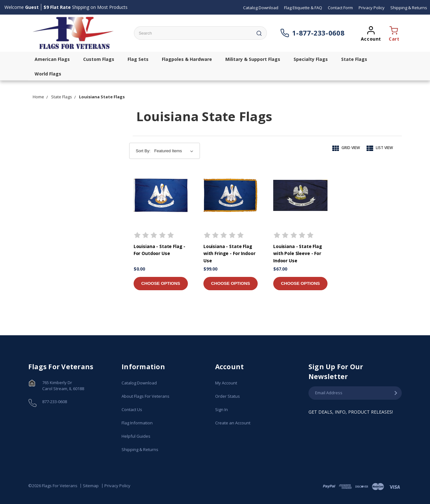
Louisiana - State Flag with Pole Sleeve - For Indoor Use (298, 253)
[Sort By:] (175, 151)
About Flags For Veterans (146, 396)
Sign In (222, 409)
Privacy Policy (117, 486)
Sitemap (91, 486)
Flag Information (137, 423)
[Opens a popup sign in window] (371, 33)
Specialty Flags (311, 59)
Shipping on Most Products (86, 7)
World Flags (48, 74)
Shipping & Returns (140, 449)
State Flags (354, 59)
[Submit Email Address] (396, 393)
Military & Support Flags (253, 59)
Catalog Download (139, 383)
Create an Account (233, 423)
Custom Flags (99, 59)
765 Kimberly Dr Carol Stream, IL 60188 (63, 386)
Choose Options (161, 284)
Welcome (22, 7)
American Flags (52, 59)
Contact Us (132, 409)
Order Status (228, 396)
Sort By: (143, 151)
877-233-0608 (55, 402)
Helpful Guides (136, 436)
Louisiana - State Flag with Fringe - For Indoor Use (229, 253)
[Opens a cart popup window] (393, 33)
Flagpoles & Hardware (187, 59)
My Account (226, 383)
